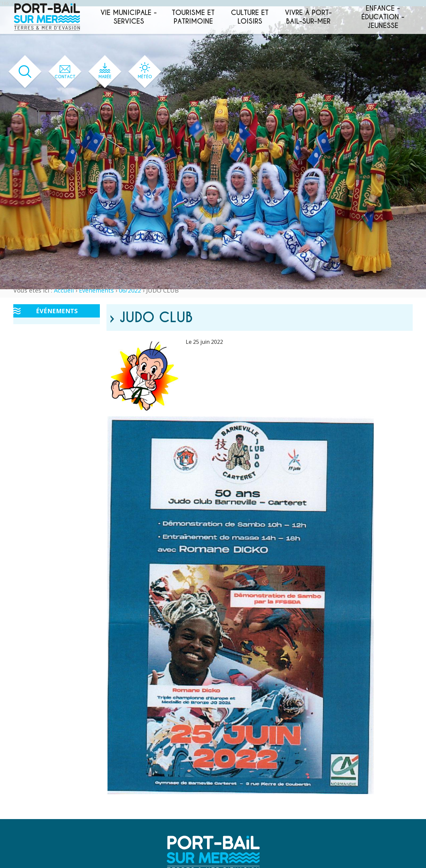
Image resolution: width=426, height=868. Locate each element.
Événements (96, 290)
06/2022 (130, 290)
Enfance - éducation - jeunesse (383, 17)
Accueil (64, 290)
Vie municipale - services (129, 17)
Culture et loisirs (250, 17)
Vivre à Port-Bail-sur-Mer (308, 17)
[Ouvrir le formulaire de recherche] (25, 72)
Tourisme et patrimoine (193, 17)
